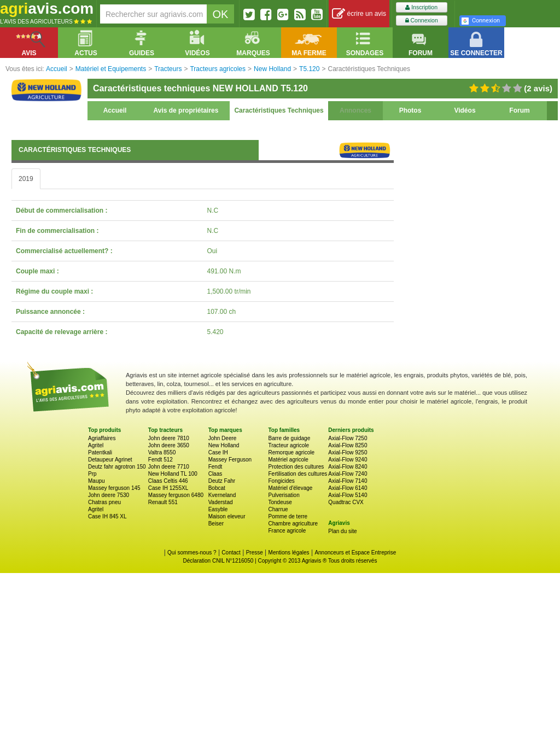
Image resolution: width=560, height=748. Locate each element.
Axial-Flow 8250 (348, 445)
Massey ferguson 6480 (176, 495)
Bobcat (217, 488)
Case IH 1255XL (168, 488)
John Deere (223, 438)
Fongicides (281, 481)
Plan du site (342, 531)
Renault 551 (163, 502)
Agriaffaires (102, 438)
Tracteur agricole (288, 445)
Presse (255, 553)
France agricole (287, 531)
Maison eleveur (227, 516)
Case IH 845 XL (107, 516)
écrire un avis (359, 14)
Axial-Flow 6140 (348, 488)
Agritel (96, 445)
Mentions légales (289, 553)
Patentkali (100, 452)
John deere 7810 (169, 438)
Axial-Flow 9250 (348, 452)
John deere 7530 (109, 495)
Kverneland (222, 495)
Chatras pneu (104, 502)
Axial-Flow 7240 (348, 474)
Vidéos (465, 110)
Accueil (115, 110)
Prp (92, 474)
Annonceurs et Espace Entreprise (355, 553)
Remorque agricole (291, 452)
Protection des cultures (296, 467)
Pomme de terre (288, 516)
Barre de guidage (289, 438)
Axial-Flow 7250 (348, 438)
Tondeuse (280, 502)
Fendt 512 (161, 460)
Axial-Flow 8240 (348, 467)
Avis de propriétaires (186, 110)
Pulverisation (284, 495)
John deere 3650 (169, 445)
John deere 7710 (169, 467)
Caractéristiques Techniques (279, 110)
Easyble (218, 509)
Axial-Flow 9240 (348, 460)
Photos (410, 110)
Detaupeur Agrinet (110, 460)
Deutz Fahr (222, 481)
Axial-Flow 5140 (348, 495)
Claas (215, 474)
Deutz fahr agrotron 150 (117, 467)
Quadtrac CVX (346, 502)
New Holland (224, 445)
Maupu (97, 481)
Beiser (216, 524)
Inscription (421, 7)
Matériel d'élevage (290, 488)
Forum (519, 110)
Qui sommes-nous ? (192, 553)
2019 (26, 179)
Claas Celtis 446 (168, 481)
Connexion (422, 21)
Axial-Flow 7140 (348, 481)
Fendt (215, 467)
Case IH (218, 452)
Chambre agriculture (293, 524)
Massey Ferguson (230, 460)
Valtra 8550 (162, 452)
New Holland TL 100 (173, 474)
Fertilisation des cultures (297, 474)
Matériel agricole (288, 460)
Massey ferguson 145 (114, 488)
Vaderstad (221, 502)
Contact (231, 553)
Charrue (278, 509)
